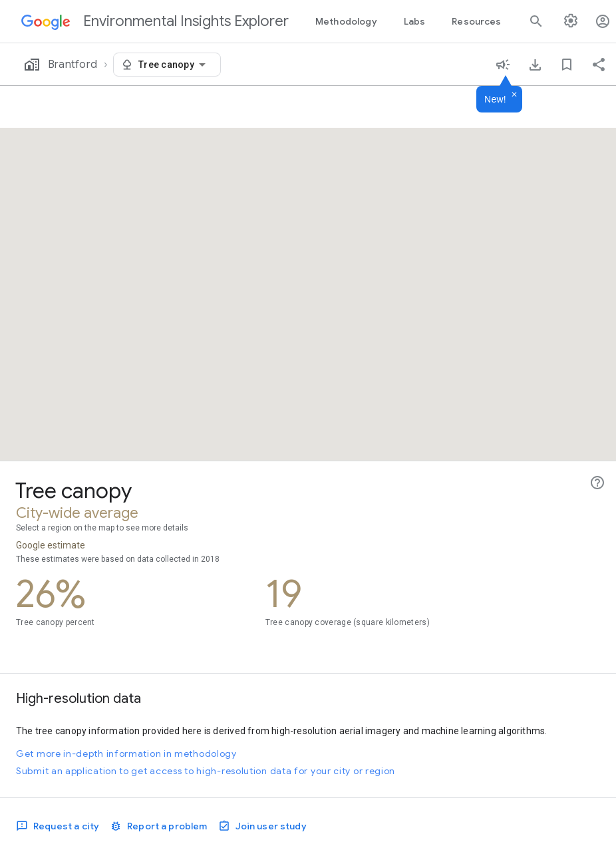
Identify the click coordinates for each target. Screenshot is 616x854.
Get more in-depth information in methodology (126, 753)
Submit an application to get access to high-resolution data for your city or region (206, 771)
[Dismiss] (514, 95)
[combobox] (174, 65)
